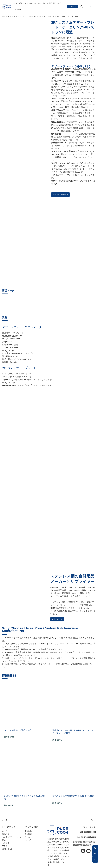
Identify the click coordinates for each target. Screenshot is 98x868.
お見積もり (73, 6)
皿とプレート (21, 16)
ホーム (16, 3)
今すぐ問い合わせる (61, 194)
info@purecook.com (86, 837)
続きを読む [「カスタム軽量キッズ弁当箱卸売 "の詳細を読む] (9, 737)
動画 (54, 3)
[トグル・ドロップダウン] (26, 3)
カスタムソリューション (35, 3)
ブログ (59, 3)
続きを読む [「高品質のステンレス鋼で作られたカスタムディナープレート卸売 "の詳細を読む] (57, 740)
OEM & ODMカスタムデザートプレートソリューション (27, 385)
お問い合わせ (17, 10)
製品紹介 (21, 3)
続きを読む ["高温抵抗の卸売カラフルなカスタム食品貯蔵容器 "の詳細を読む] (9, 805)
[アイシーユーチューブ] (88, 851)
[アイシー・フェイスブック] (83, 851)
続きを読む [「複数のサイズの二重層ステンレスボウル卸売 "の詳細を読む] (57, 803)
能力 (44, 3)
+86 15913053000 (88, 832)
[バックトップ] (95, 860)
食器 (12, 16)
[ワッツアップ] (95, 848)
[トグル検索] (82, 6)
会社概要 (49, 3)
